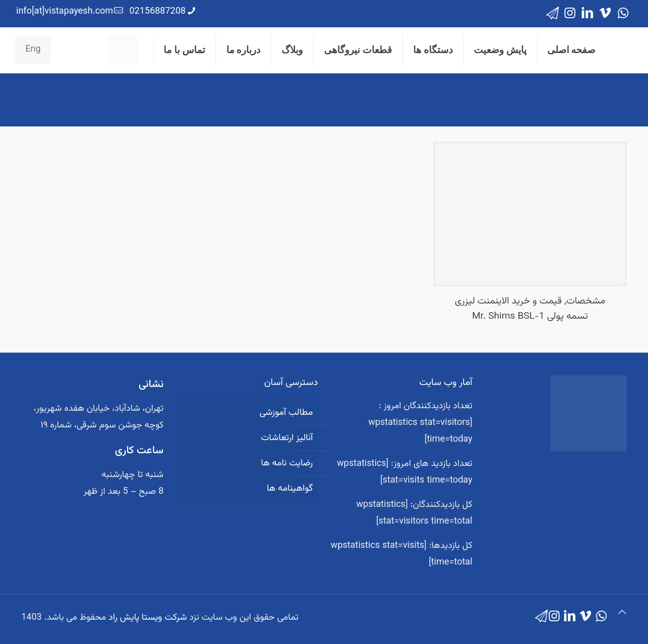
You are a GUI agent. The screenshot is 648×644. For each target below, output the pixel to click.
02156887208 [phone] (157, 12)
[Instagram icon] (570, 14)
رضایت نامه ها (287, 463)
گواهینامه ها (290, 489)
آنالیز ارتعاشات (287, 438)
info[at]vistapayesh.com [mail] (65, 12)
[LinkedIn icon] (588, 14)
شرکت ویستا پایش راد (148, 618)
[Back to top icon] (622, 613)
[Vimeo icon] (605, 14)
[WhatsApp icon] (623, 14)
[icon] (553, 14)
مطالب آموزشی (286, 413)
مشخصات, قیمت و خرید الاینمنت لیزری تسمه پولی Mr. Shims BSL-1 (530, 309)
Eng (33, 50)
